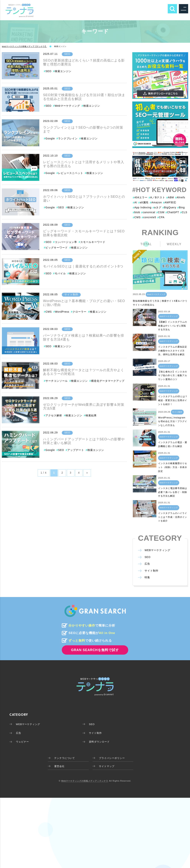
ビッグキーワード (57, 248)
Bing (181, 208)
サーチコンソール (57, 381)
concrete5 (149, 217)
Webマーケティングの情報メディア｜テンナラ (85, 782)
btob (136, 212)
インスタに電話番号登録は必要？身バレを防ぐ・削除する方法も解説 (173, 492)
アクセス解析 (54, 416)
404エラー (140, 197)
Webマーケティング (67, 106)
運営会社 (57, 767)
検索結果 (91, 416)
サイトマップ (107, 767)
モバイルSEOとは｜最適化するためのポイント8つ (83, 266)
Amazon (156, 203)
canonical (148, 212)
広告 (147, 564)
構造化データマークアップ (108, 381)
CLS (184, 212)
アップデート (76, 450)
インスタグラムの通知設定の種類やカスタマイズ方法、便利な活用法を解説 (173, 351)
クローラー (80, 312)
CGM (160, 212)
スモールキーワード (93, 242)
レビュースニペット (71, 173)
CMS (49, 312)
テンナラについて (63, 759)
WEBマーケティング (157, 550)
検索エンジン (63, 71)
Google (50, 139)
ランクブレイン (68, 139)
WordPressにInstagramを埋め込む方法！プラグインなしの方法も (173, 421)
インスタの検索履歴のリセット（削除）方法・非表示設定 (173, 467)
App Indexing (142, 208)
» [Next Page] (87, 473)
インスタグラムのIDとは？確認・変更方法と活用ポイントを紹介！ (173, 400)
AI (135, 203)
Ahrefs (180, 197)
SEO (67, 54)
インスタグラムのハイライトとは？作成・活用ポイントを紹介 (173, 517)
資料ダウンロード (100, 742)
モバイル (60, 274)
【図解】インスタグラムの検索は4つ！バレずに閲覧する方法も (173, 326)
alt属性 (143, 203)
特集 (147, 578)
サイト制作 (71, 295)
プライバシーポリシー (112, 759)
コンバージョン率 (66, 242)
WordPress (62, 312)
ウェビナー (23, 742)
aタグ (157, 208)
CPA (161, 217)
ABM (170, 197)
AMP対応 (170, 203)
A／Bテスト (157, 197)
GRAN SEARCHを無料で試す (95, 650)
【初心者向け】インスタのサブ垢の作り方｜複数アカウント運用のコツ (173, 376)
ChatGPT (172, 212)
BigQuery (169, 208)
